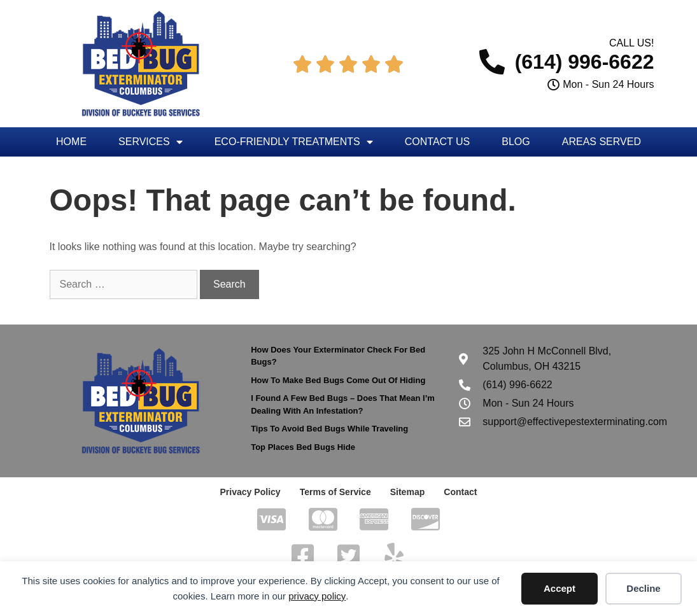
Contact (460, 492)
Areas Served (602, 142)
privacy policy (317, 596)
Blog (516, 142)
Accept (560, 588)
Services (151, 142)
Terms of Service (335, 492)
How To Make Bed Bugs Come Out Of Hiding (338, 380)
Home (71, 142)
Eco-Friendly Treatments (294, 142)
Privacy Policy (250, 492)
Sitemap (407, 492)
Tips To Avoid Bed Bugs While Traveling (329, 429)
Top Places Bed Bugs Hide (303, 447)
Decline (643, 588)
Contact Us (438, 142)
